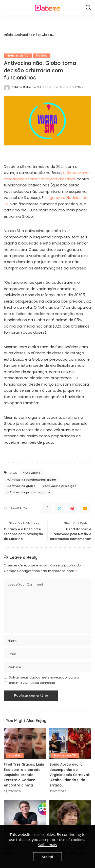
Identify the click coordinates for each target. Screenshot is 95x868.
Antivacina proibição (61, 486)
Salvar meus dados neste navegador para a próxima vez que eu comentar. (44, 680)
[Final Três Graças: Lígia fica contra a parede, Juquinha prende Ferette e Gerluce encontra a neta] (25, 743)
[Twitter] (60, 508)
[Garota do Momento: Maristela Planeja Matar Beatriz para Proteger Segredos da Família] (70, 816)
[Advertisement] (73, 35)
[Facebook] (47, 508)
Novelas (15, 756)
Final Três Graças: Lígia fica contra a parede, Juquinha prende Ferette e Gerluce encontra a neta (24, 775)
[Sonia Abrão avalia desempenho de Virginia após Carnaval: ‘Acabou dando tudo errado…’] (70, 743)
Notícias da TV (18, 56)
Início (9, 35)
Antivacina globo (22, 486)
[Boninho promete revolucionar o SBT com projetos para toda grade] (25, 816)
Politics (42, 56)
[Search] (88, 8)
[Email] (85, 508)
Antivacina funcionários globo (33, 480)
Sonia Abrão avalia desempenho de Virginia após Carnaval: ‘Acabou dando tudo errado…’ (70, 775)
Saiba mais (48, 845)
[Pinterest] (72, 508)
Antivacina (32, 473)
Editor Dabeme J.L (27, 87)
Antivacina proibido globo (30, 492)
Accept (48, 857)
